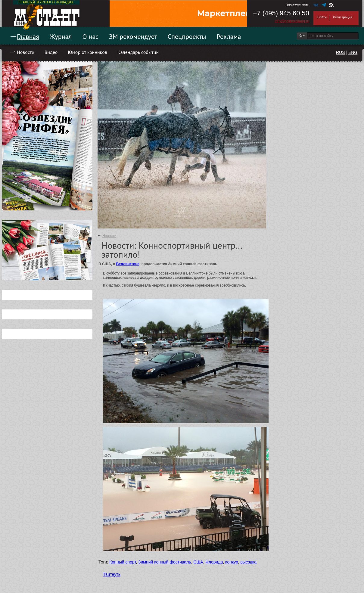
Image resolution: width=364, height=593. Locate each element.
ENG (353, 52)
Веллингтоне (128, 264)
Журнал (61, 36)
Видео (51, 52)
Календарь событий (138, 52)
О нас (90, 36)
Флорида (214, 562)
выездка (249, 562)
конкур (232, 562)
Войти (322, 17)
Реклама (229, 36)
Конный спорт (123, 562)
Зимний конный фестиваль (165, 562)
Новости (26, 52)
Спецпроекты (187, 36)
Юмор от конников (87, 52)
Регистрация (343, 17)
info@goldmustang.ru (292, 21)
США (198, 562)
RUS (341, 52)
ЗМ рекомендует (133, 36)
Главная (28, 36)
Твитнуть (112, 574)
